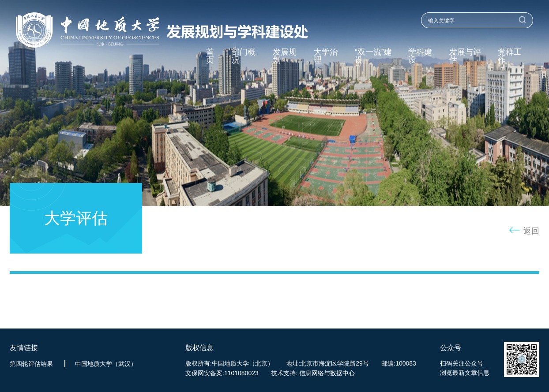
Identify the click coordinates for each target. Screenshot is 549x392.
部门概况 (244, 56)
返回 (531, 231)
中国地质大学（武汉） (106, 364)
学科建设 (420, 56)
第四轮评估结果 (31, 364)
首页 (210, 56)
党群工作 (510, 56)
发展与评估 (465, 56)
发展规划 (285, 56)
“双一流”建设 (373, 56)
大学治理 (326, 56)
